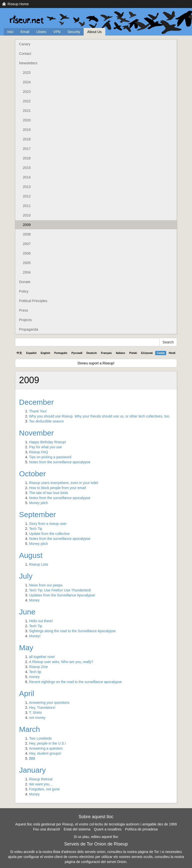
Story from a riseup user (48, 524)
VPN (57, 32)
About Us (94, 32)
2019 (27, 130)
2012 (27, 196)
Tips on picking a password (50, 457)
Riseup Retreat (41, 779)
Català (161, 353)
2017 (27, 149)
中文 (19, 353)
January (32, 770)
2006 (27, 253)
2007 (27, 244)
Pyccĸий (77, 353)
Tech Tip (36, 529)
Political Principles (33, 301)
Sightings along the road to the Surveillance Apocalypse (72, 631)
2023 (27, 92)
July (26, 576)
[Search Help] (87, 342)
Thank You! (38, 411)
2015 (27, 168)
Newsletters (28, 63)
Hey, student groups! (45, 753)
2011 (27, 206)
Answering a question (46, 748)
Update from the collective (49, 534)
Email (25, 32)
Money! (35, 636)
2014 (27, 177)
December (36, 402)
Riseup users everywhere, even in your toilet (64, 483)
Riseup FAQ (38, 452)
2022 (27, 101)
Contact (25, 54)
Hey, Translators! (42, 708)
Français (106, 353)
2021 (27, 111)
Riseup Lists (39, 564)
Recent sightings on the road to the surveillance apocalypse (75, 682)
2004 (27, 272)
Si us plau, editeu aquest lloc (96, 837)
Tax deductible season (46, 421)
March (29, 729)
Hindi (172, 353)
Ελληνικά (147, 353)
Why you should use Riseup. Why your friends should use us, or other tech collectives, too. (100, 416)
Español (31, 353)
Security (74, 32)
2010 (27, 215)
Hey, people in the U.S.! (47, 743)
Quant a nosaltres (108, 829)
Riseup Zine (38, 667)
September (37, 514)
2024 (27, 82)
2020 (27, 120)
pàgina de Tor (148, 852)
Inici (10, 32)
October (32, 474)
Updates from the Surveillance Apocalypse (62, 595)
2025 (27, 73)
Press (24, 310)
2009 (27, 225)
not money (37, 718)
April (27, 693)
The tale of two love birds (49, 493)
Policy (24, 291)
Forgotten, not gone (44, 789)
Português (61, 353)
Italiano (120, 353)
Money (34, 600)
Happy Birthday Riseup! (47, 442)
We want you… (41, 784)
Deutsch (92, 353)
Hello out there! (41, 621)
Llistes (41, 32)
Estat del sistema (77, 829)
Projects (25, 320)
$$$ (32, 758)
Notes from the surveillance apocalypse (60, 462)
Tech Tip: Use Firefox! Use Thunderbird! (60, 590)
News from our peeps (46, 585)
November (36, 433)
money (34, 677)
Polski (133, 353)
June (27, 612)
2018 (27, 139)
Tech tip (35, 672)
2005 (27, 263)
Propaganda (29, 329)
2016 (27, 158)
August (31, 555)
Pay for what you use (45, 447)
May (26, 648)
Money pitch (38, 503)
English (45, 353)
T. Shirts (35, 713)
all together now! (42, 657)
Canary (25, 44)
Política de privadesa (141, 829)
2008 (27, 234)
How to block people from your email (57, 488)
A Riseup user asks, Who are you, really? (61, 662)
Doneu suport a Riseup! (96, 363)
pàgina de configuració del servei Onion (95, 862)
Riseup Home (18, 4)
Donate (25, 282)
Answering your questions (49, 703)
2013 (27, 187)
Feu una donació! (47, 829)
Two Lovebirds (40, 738)
